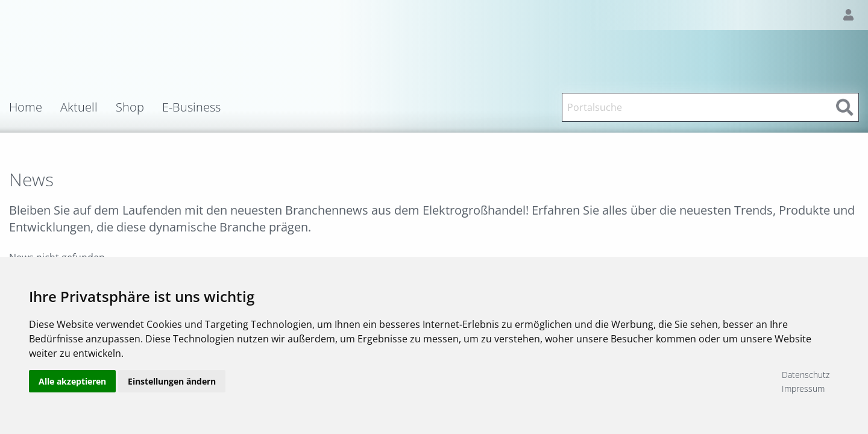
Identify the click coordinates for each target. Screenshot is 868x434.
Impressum (803, 388)
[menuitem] (35, 107)
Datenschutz (806, 375)
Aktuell (79, 107)
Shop (130, 107)
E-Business (191, 107)
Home (26, 107)
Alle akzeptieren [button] (72, 381)
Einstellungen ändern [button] (172, 381)
